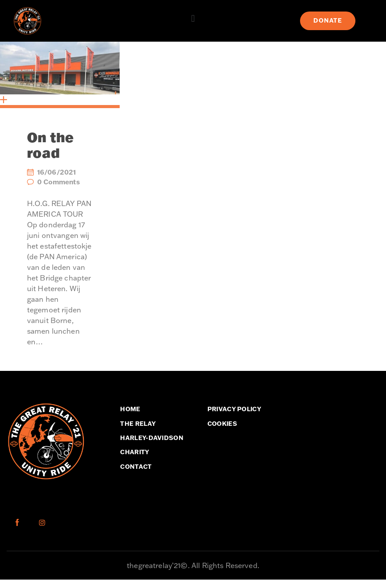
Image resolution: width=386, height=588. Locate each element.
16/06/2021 (57, 172)
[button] (193, 19)
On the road (51, 145)
